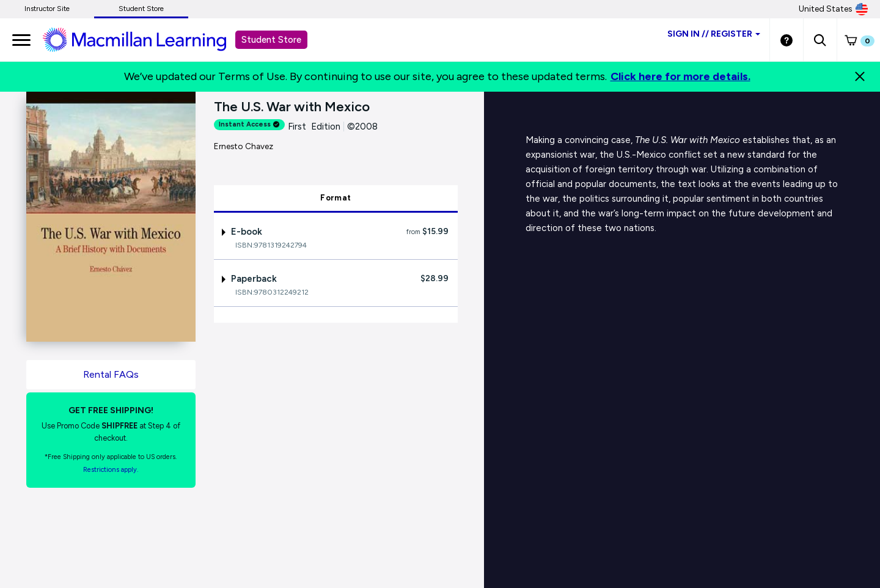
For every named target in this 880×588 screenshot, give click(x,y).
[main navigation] (21, 40)
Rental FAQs (111, 374)
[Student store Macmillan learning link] (144, 39)
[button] (820, 40)
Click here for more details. (680, 76)
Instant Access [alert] (249, 124)
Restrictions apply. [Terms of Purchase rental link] (111, 470)
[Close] (860, 76)
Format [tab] (335, 198)
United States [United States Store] (833, 9)
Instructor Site (47, 9)
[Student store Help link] (787, 40)
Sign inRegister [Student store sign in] (714, 34)
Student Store (141, 9)
